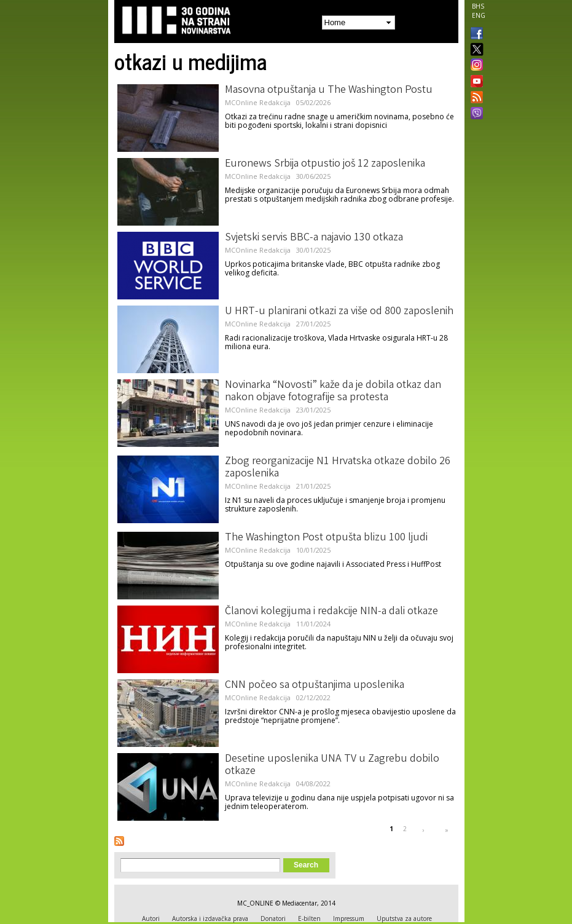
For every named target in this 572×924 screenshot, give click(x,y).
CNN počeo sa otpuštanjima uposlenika (315, 685)
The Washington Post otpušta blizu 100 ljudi (326, 538)
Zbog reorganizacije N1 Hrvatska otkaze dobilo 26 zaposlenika (338, 468)
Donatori (273, 918)
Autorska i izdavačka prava (210, 918)
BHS (478, 6)
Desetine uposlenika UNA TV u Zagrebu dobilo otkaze (332, 765)
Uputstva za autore (404, 918)
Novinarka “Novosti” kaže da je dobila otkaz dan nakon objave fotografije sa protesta (333, 392)
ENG (479, 15)
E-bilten (309, 918)
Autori (151, 918)
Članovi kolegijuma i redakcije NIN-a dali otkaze (331, 612)
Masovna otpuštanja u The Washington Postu (329, 90)
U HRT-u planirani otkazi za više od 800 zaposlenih (339, 312)
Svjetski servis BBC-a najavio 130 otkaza (314, 238)
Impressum (349, 918)
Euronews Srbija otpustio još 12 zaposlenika (325, 164)
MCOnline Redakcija (258, 102)
